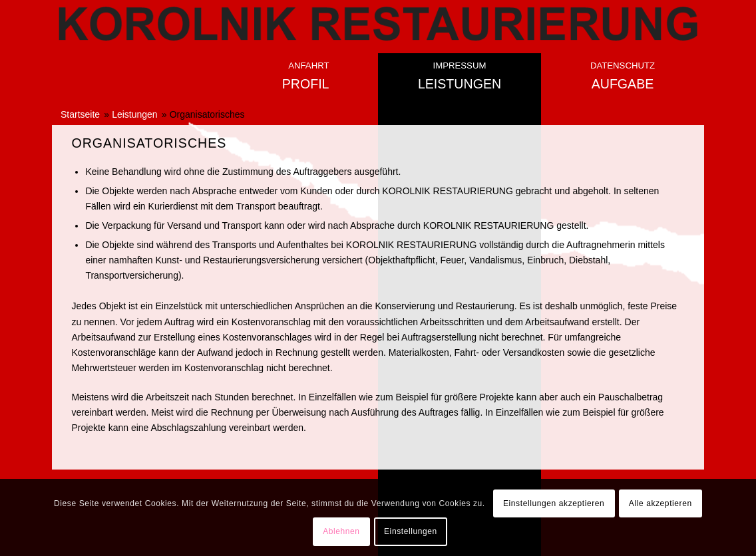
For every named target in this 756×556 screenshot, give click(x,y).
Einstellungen (411, 531)
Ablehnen (341, 531)
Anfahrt (308, 66)
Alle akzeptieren (661, 503)
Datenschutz (623, 66)
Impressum (460, 66)
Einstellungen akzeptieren (554, 503)
